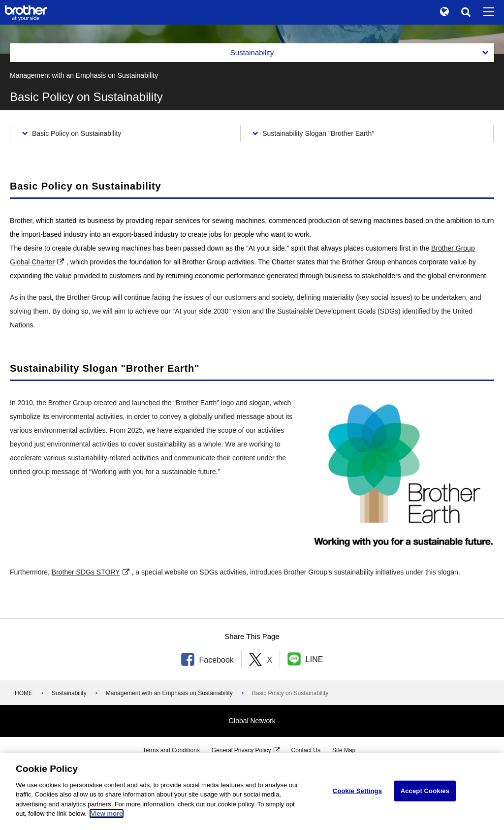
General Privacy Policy (241, 750)
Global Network (252, 721)
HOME (24, 693)
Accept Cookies (425, 791)
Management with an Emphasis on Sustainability (169, 693)
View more (107, 814)
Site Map (344, 750)
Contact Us (306, 750)
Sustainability (69, 693)
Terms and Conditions (171, 750)
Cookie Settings (357, 791)
